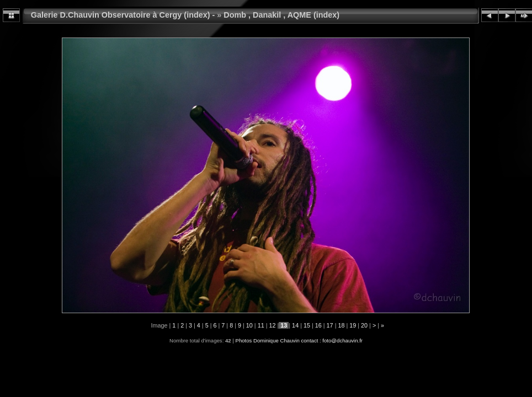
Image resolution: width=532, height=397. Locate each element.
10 (249, 325)
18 (341, 325)
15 (307, 325)
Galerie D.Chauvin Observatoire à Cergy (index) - (123, 15)
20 (364, 325)
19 (353, 325)
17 (330, 325)
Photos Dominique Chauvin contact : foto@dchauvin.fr (299, 340)
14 (295, 325)
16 (318, 325)
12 (272, 325)
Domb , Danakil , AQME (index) (281, 15)
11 (261, 325)
